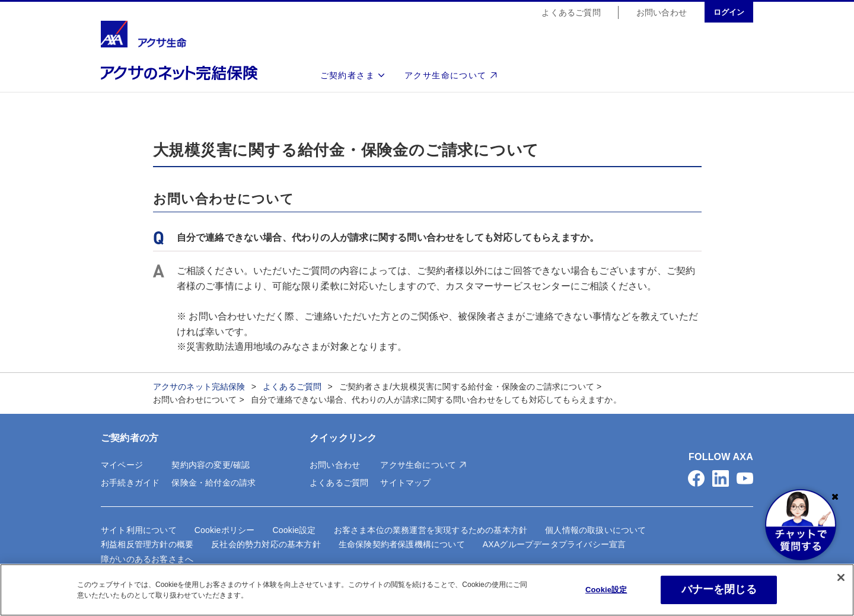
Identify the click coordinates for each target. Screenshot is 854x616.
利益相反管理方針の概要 (147, 544)
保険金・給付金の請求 (213, 483)
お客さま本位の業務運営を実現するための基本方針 (431, 530)
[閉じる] (841, 577)
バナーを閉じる (719, 589)
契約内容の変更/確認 (211, 465)
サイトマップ (405, 483)
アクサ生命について (446, 76)
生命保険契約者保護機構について (402, 544)
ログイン (729, 13)
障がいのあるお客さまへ (147, 559)
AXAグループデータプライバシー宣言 (555, 544)
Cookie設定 (294, 530)
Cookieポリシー (225, 530)
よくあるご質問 (571, 13)
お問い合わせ (662, 13)
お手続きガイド (130, 483)
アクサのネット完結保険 (199, 387)
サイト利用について (139, 530)
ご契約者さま (348, 76)
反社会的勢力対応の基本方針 (266, 544)
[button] (696, 478)
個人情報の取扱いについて (595, 530)
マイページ (122, 465)
